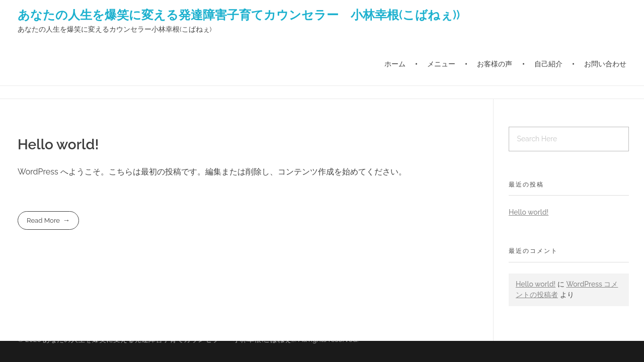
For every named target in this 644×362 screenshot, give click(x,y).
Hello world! (58, 145)
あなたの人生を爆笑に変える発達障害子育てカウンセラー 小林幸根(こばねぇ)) (239, 14)
